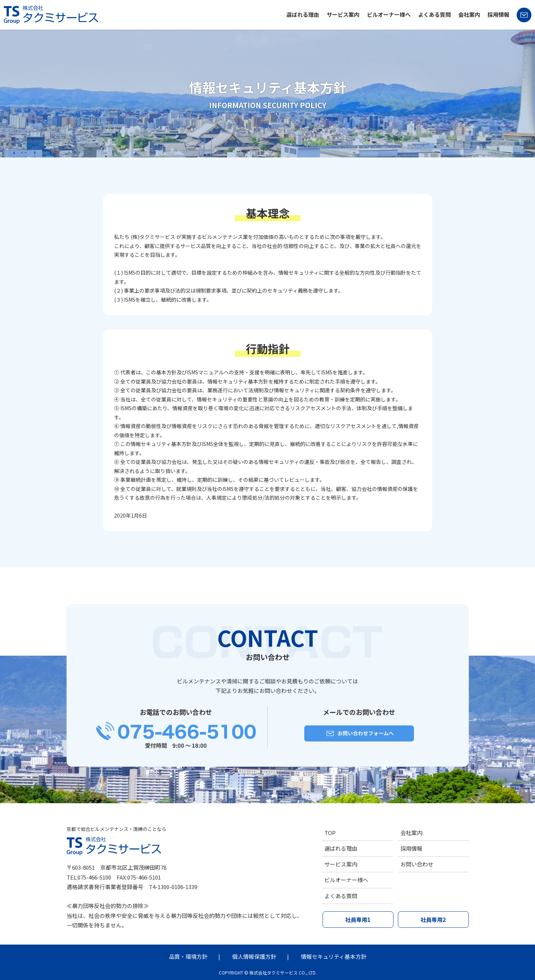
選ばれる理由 (303, 14)
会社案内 (469, 14)
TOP (330, 833)
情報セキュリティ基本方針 (334, 956)
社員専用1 (358, 920)
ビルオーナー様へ (389, 14)
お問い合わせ (417, 864)
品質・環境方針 (188, 956)
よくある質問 (434, 14)
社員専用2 (433, 920)
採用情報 (498, 14)
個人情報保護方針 (254, 956)
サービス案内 (343, 14)
